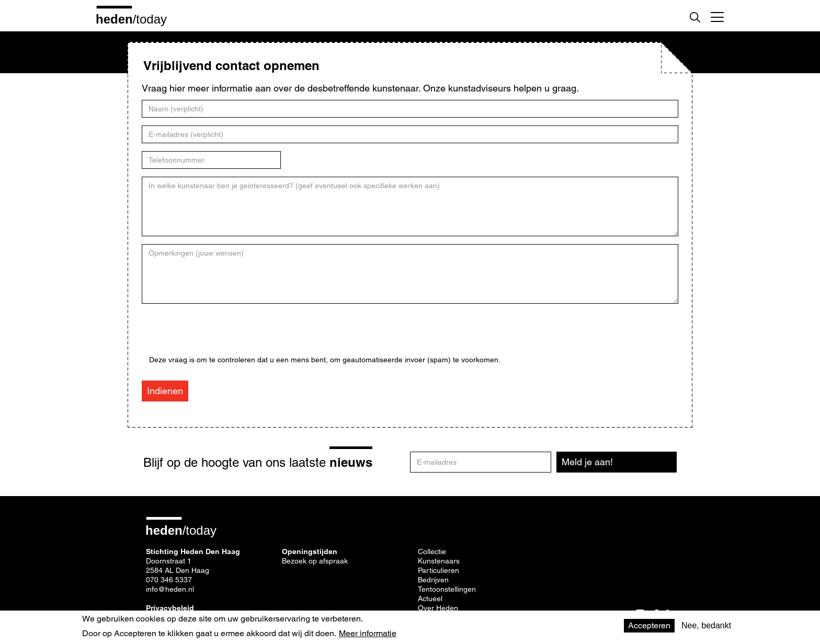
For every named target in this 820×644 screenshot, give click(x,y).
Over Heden (438, 608)
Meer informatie (368, 634)
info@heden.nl (170, 589)
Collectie (432, 551)
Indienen (165, 391)
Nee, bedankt (706, 625)
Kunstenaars (439, 561)
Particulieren (439, 570)
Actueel (430, 599)
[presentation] (229, 335)
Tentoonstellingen (447, 589)
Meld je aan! (587, 462)
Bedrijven (433, 580)
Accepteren (649, 625)
